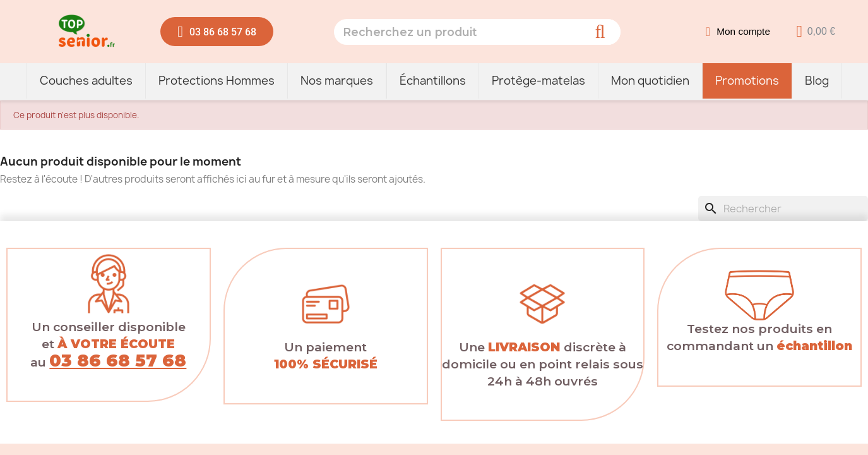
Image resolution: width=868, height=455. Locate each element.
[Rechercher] (783, 209)
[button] (217, 32)
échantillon (814, 346)
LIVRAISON (524, 347)
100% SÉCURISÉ (326, 364)
